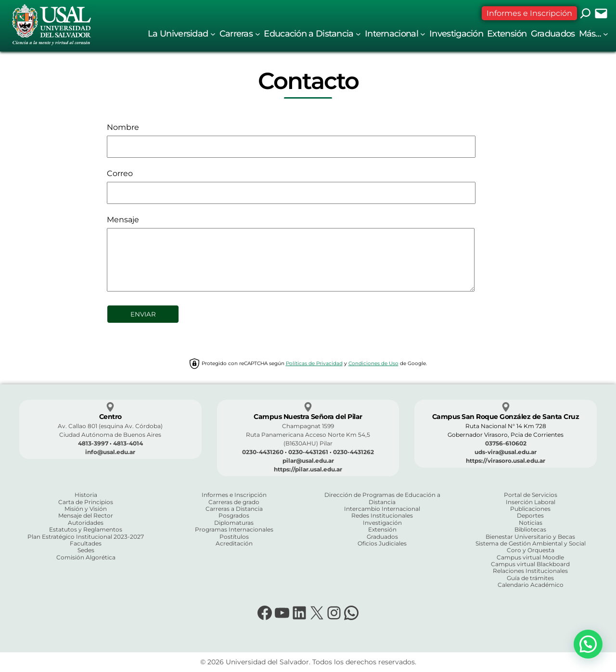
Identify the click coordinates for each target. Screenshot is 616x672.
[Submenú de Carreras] (258, 34)
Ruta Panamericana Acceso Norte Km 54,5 (308, 435)
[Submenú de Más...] (606, 34)
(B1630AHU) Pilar (308, 443)
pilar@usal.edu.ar (308, 461)
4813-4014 (128, 443)
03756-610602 (506, 443)
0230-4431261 (308, 452)
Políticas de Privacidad (314, 363)
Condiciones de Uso (373, 363)
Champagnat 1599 (308, 426)
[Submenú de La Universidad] (213, 34)
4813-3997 (93, 443)
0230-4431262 (353, 452)
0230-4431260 (263, 452)
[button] (588, 644)
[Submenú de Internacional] (423, 34)
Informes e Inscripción (529, 13)
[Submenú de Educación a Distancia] (358, 34)
